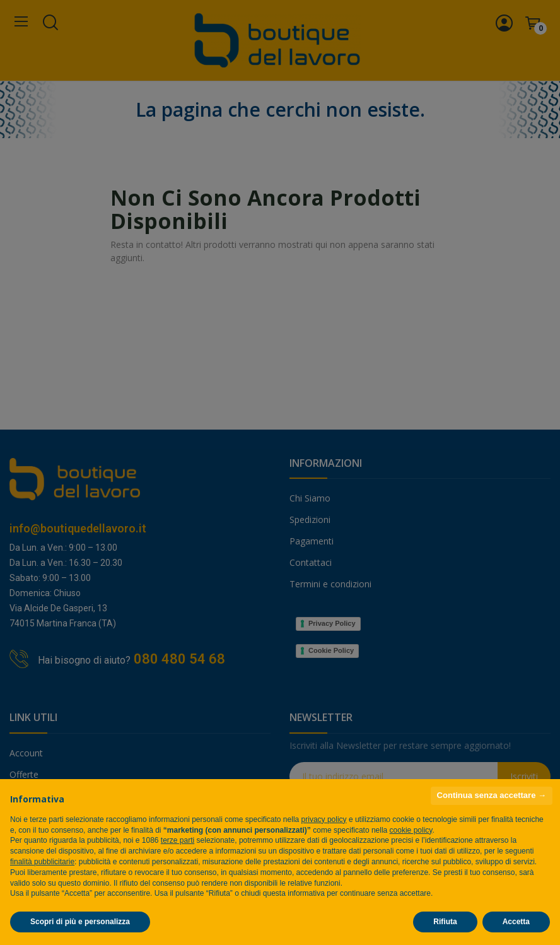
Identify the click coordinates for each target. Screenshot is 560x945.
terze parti (178, 840)
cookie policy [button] (411, 830)
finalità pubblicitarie (42, 862)
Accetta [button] (516, 922)
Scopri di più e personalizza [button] (80, 922)
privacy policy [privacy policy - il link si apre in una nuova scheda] (324, 819)
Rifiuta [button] (445, 922)
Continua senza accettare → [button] (492, 795)
